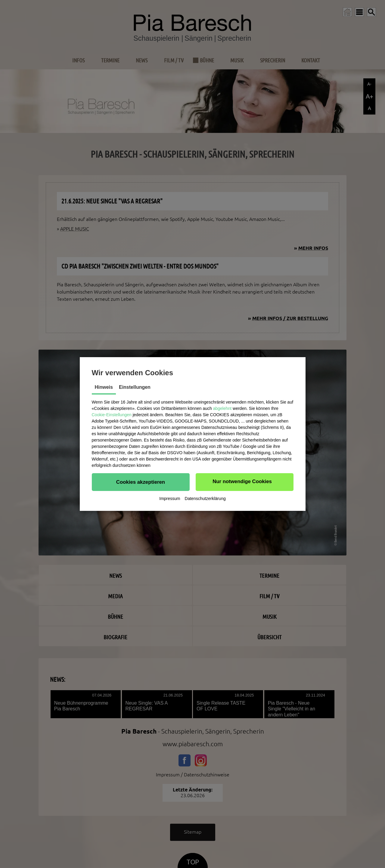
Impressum (170, 498)
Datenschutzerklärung (205, 498)
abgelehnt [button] (222, 408)
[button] (141, 482)
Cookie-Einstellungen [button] (112, 415)
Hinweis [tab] (104, 387)
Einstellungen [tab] (135, 387)
